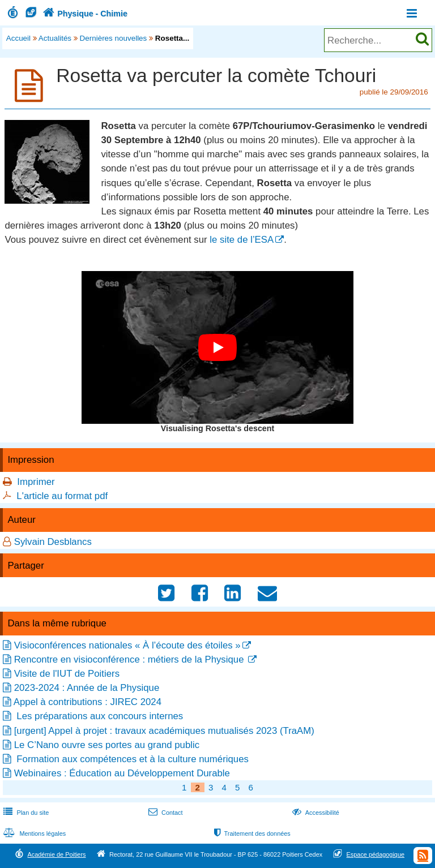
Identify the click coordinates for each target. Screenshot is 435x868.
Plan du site (25, 813)
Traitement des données (251, 833)
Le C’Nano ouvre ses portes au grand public (107, 745)
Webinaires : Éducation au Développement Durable (122, 773)
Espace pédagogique (376, 854)
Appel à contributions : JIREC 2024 (88, 702)
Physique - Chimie (84, 14)
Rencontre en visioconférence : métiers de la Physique (130, 659)
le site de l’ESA (242, 240)
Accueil (18, 38)
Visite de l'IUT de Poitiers (67, 674)
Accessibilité (315, 813)
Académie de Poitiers (56, 854)
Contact (165, 813)
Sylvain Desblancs (53, 542)
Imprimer (36, 482)
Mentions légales (33, 833)
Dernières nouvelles (114, 38)
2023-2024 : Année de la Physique (87, 688)
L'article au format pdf (62, 496)
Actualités (55, 38)
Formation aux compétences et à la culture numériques (131, 759)
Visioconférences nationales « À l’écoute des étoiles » (127, 645)
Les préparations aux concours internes (99, 716)
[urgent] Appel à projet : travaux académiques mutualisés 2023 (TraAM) (164, 731)
